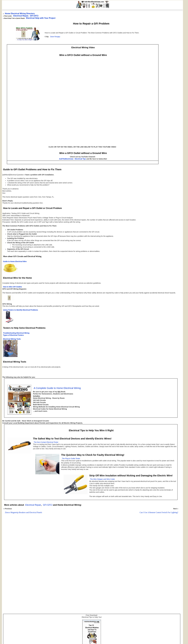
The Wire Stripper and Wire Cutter (102, 479)
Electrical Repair (21, 16)
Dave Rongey (55, 37)
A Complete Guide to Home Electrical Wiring (57, 388)
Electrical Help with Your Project (41, 18)
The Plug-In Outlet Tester (71, 459)
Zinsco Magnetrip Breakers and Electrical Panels (23, 512)
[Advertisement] (90, 547)
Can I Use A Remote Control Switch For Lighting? (159, 512)
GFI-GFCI (48, 505)
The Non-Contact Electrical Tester (46, 442)
